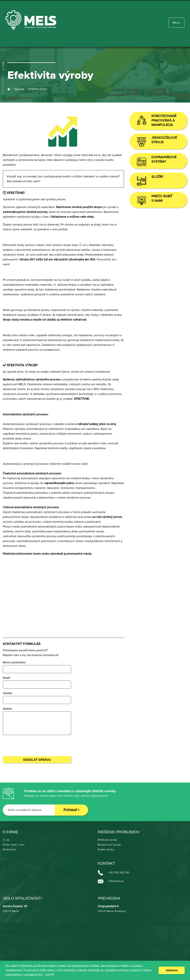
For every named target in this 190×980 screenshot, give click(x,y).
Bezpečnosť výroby (109, 845)
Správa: (8, 709)
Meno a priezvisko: (14, 662)
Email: (7, 678)
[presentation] (28, 745)
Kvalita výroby (106, 850)
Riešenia (19, 89)
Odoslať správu (37, 760)
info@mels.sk (116, 881)
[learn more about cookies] (56, 975)
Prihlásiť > (71, 810)
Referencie (9, 850)
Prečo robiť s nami (14, 845)
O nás (6, 840)
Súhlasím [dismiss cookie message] (172, 970)
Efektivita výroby (108, 840)
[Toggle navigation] (176, 23)
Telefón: (8, 693)
